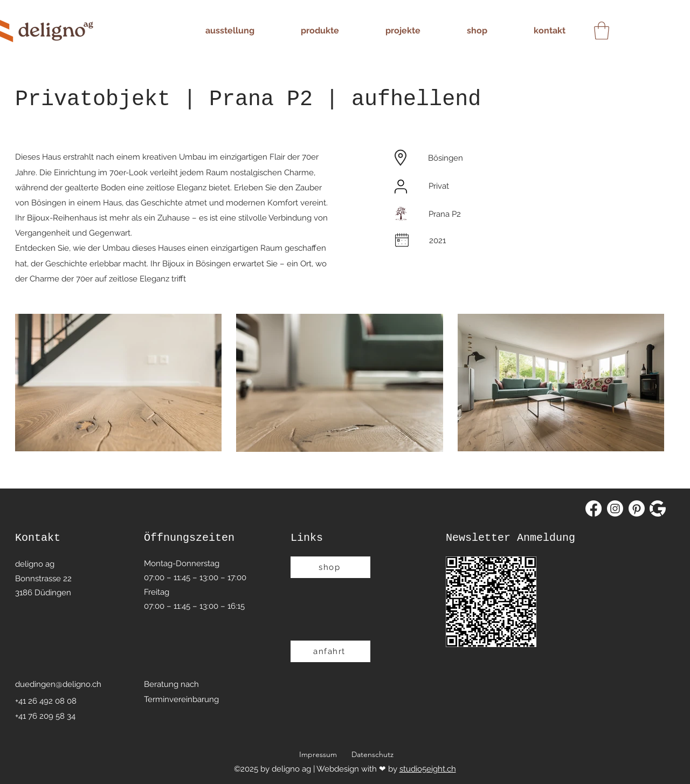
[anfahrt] (330, 651)
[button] (602, 30)
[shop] (330, 567)
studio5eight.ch (428, 769)
